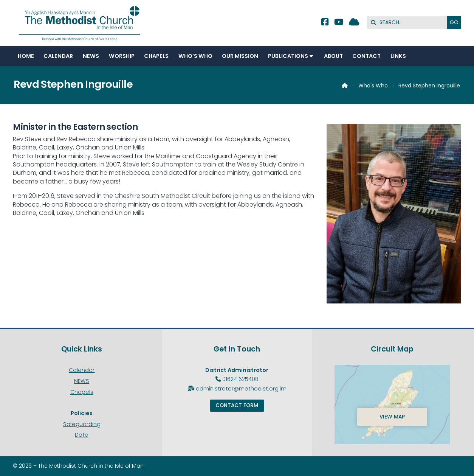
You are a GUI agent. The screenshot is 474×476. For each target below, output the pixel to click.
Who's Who (373, 86)
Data (82, 435)
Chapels (82, 392)
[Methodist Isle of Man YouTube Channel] (339, 23)
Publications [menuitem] (288, 56)
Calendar (82, 370)
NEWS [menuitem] (91, 56)
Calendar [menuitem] (58, 56)
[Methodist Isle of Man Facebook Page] (325, 23)
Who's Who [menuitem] (195, 56)
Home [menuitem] (26, 56)
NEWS (82, 381)
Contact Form (237, 405)
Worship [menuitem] (122, 56)
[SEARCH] (409, 23)
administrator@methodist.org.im (241, 389)
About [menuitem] (333, 56)
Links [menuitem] (398, 56)
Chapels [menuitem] (156, 56)
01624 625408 (240, 379)
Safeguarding (82, 424)
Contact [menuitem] (366, 56)
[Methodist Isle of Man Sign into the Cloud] (354, 23)
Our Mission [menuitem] (240, 56)
